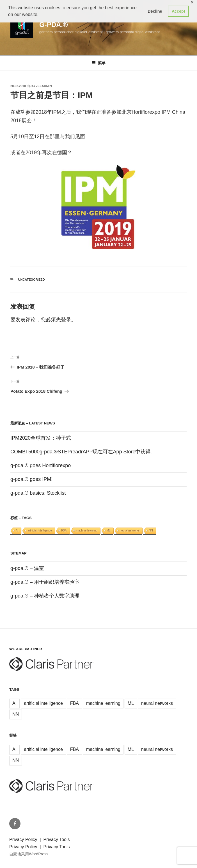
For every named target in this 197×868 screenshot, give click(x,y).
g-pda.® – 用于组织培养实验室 (45, 582)
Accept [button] (178, 11)
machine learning (87, 530)
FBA (64, 530)
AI (17, 530)
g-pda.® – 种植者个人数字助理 (45, 596)
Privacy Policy (24, 839)
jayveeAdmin (41, 86)
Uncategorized (32, 280)
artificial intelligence (40, 530)
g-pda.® (54, 25)
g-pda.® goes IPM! (31, 479)
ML (109, 530)
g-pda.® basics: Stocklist (38, 493)
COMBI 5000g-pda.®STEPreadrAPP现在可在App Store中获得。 (83, 452)
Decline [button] (155, 11)
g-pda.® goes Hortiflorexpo (41, 465)
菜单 (99, 63)
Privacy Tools (57, 839)
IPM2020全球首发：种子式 (41, 438)
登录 (66, 320)
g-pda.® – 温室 (27, 568)
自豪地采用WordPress (29, 854)
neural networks (130, 530)
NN (151, 530)
